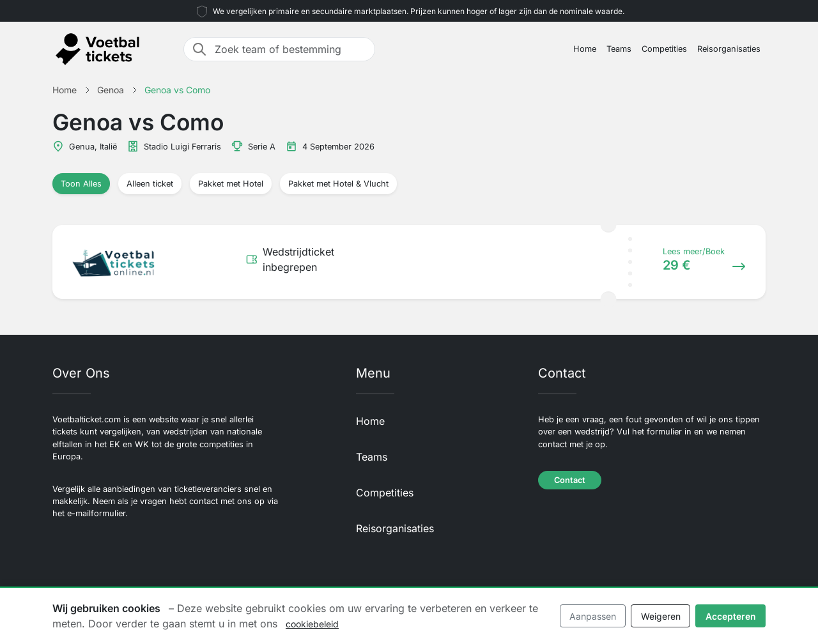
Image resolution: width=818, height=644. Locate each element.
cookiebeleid (312, 624)
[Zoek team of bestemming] (291, 49)
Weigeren (661, 616)
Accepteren (731, 616)
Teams (619, 49)
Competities (664, 49)
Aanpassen (593, 616)
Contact (570, 480)
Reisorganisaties (729, 49)
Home (585, 49)
